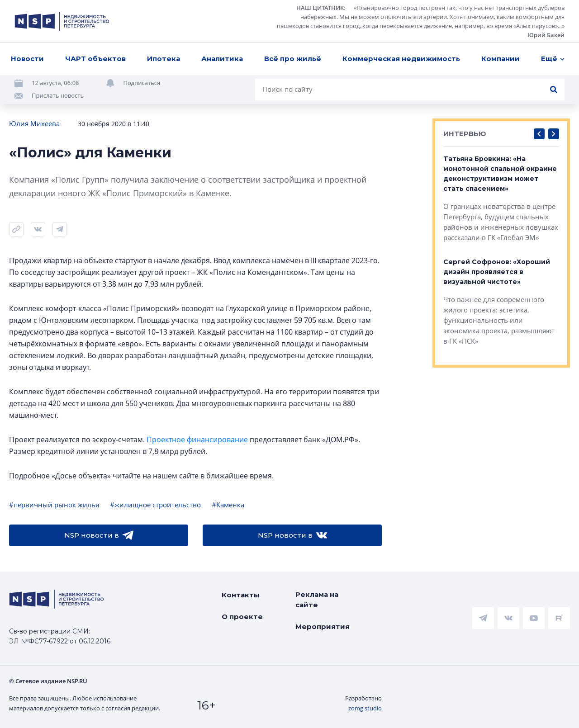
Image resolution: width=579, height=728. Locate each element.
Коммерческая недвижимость (401, 59)
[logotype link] (62, 21)
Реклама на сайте (317, 600)
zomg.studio (365, 708)
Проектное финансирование (197, 440)
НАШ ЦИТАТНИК (320, 8)
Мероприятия (323, 626)
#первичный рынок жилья (54, 505)
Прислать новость (58, 95)
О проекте (242, 617)
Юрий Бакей (546, 35)
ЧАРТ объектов (95, 59)
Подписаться (142, 83)
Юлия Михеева (34, 123)
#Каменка (228, 505)
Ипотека (164, 59)
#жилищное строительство (155, 505)
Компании (501, 59)
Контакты (241, 595)
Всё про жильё (293, 59)
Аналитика (222, 59)
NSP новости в (99, 535)
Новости (27, 59)
